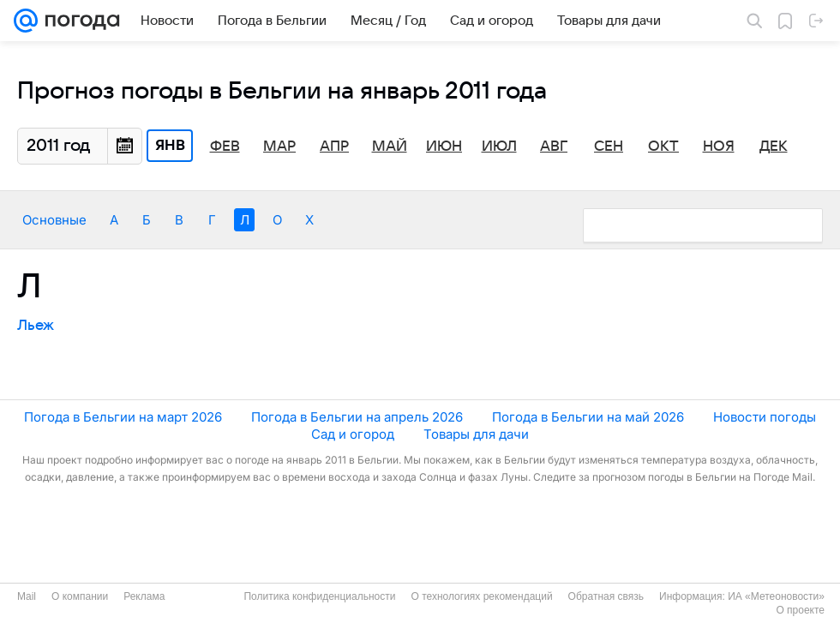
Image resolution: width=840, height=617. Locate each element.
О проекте (800, 610)
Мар (279, 147)
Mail (27, 596)
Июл (499, 147)
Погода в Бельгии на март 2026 (123, 417)
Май (390, 147)
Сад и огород (353, 434)
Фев (225, 147)
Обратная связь (606, 596)
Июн (444, 147)
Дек (774, 147)
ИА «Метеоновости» (776, 596)
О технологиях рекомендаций (481, 596)
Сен (609, 147)
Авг (554, 147)
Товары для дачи (476, 434)
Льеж (36, 326)
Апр (334, 147)
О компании (80, 596)
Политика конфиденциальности (319, 596)
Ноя (719, 147)
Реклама (144, 596)
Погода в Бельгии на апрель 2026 (357, 417)
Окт (663, 147)
